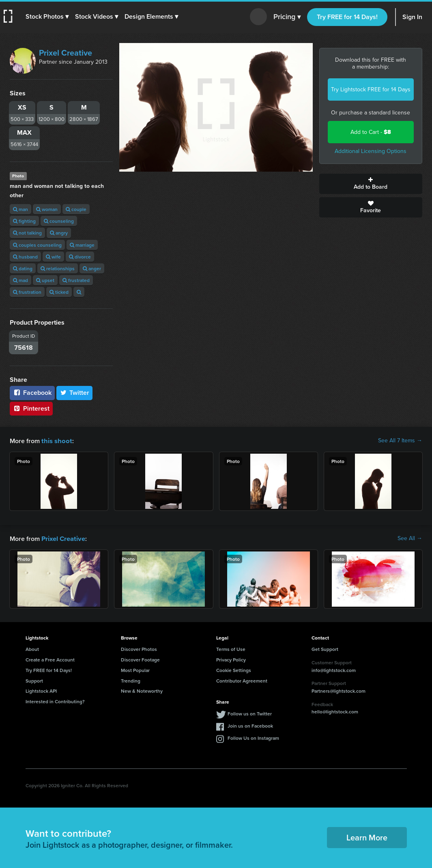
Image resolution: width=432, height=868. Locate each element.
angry (59, 233)
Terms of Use (231, 648)
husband (25, 257)
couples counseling (37, 245)
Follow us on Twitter (250, 713)
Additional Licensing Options (371, 151)
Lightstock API (41, 690)
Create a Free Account (50, 659)
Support (34, 680)
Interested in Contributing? (55, 701)
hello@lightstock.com (335, 711)
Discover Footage (140, 659)
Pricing (287, 17)
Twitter (75, 393)
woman (47, 209)
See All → (410, 538)
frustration (27, 292)
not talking (27, 233)
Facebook (32, 393)
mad (20, 280)
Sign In (412, 17)
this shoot (56, 440)
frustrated (76, 280)
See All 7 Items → (400, 441)
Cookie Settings (234, 669)
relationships (58, 268)
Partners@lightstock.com (339, 690)
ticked (59, 292)
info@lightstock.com (334, 669)
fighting (24, 221)
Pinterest (31, 408)
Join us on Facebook (250, 725)
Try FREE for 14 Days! (347, 17)
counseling (59, 221)
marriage (82, 245)
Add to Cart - (371, 132)
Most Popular (135, 669)
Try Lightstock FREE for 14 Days (371, 89)
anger (92, 268)
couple (76, 209)
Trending (131, 680)
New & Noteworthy (142, 690)
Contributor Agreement (242, 680)
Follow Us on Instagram (253, 737)
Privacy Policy (231, 659)
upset (45, 280)
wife (53, 257)
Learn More (367, 837)
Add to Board (371, 184)
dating (23, 268)
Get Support (325, 648)
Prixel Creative (66, 53)
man (20, 209)
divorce (80, 257)
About (32, 648)
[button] (47, 17)
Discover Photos (139, 648)
